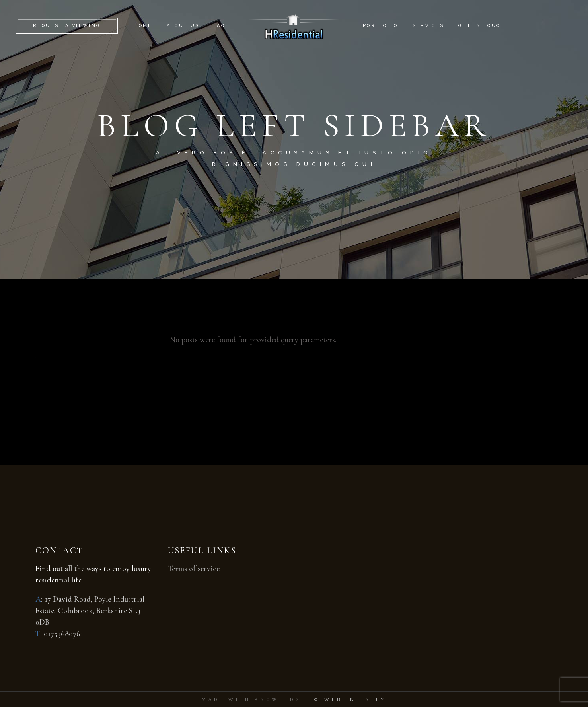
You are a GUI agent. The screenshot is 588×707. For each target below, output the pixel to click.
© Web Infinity (350, 700)
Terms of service (194, 569)
